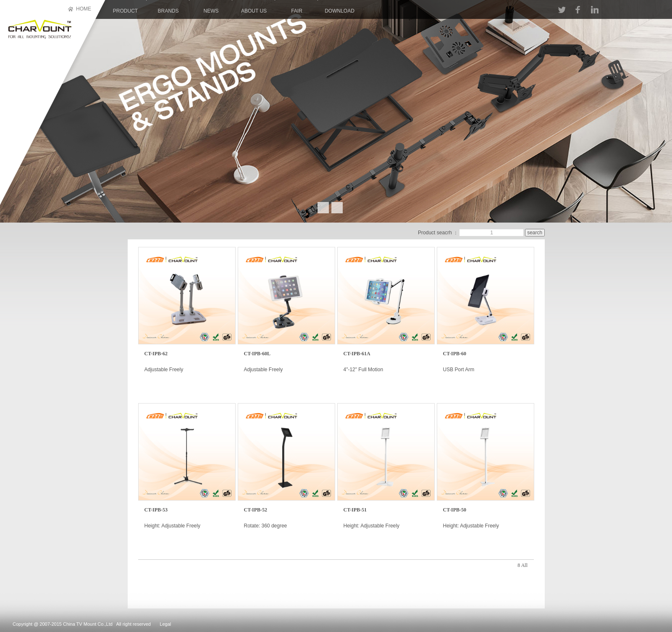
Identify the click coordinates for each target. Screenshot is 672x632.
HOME (84, 9)
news (211, 11)
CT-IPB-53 (156, 510)
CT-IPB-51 (355, 510)
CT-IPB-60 (455, 354)
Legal (165, 624)
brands (168, 11)
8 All (522, 565)
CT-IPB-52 (256, 510)
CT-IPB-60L (257, 354)
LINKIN (595, 10)
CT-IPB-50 (455, 510)
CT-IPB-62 (156, 354)
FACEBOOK (577, 10)
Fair (297, 11)
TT (562, 10)
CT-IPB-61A (357, 354)
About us (254, 11)
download (340, 11)
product (125, 11)
